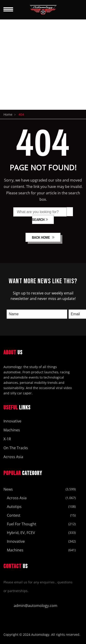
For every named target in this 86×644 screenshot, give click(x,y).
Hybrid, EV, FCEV (21, 533)
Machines (12, 430)
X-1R (7, 439)
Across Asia (13, 457)
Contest (14, 515)
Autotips (14, 507)
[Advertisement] (43, 65)
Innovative (12, 421)
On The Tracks (16, 448)
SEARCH (38, 219)
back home (41, 237)
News (8, 489)
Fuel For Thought (22, 524)
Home (8, 114)
